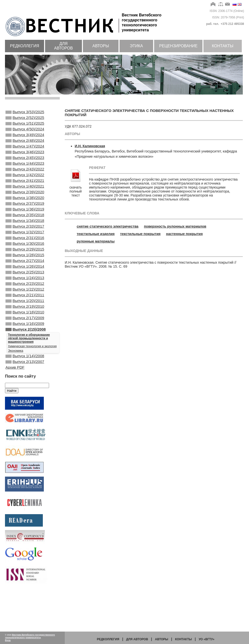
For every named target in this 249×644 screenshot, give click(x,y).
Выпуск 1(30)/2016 (25, 267)
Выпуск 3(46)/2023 (25, 159)
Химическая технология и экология (32, 385)
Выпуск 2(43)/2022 (25, 180)
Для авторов (63, 46)
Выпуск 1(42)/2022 (25, 186)
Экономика (16, 390)
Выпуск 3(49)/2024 (25, 139)
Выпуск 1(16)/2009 (25, 361)
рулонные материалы (96, 241)
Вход (8, 640)
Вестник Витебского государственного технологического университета (30, 636)
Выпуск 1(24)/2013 (25, 307)
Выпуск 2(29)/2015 (25, 274)
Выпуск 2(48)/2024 (25, 146)
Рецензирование (178, 46)
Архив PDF (15, 408)
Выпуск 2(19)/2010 (25, 341)
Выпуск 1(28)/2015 (25, 280)
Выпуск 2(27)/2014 (25, 287)
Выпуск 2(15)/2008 (26, 368)
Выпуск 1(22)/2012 (25, 321)
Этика (136, 46)
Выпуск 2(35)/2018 (25, 233)
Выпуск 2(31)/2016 (25, 260)
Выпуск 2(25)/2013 (25, 300)
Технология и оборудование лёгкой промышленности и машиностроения (29, 377)
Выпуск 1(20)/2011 (25, 334)
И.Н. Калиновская (90, 146)
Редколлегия (25, 46)
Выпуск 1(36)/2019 (25, 227)
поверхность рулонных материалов (175, 226)
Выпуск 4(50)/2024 (25, 133)
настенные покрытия (184, 234)
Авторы (101, 46)
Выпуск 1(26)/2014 (25, 294)
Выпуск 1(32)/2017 (25, 253)
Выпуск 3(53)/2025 (25, 112)
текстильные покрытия (140, 234)
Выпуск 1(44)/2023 (25, 173)
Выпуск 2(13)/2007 (25, 402)
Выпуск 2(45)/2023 (25, 166)
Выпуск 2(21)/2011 (25, 327)
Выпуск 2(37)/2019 (25, 220)
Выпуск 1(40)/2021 (25, 200)
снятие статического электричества (108, 226)
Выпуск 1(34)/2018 (25, 240)
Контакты (223, 46)
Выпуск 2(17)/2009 (25, 354)
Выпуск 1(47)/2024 (25, 153)
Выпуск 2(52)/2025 (25, 119)
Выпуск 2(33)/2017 (25, 247)
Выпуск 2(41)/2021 (25, 193)
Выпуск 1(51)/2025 (25, 126)
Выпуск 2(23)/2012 (25, 314)
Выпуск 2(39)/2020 (25, 206)
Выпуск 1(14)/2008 (25, 395)
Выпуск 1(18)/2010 (25, 347)
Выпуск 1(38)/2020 (25, 213)
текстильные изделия (96, 234)
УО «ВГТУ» (207, 639)
